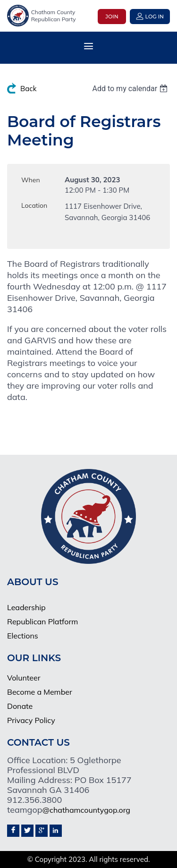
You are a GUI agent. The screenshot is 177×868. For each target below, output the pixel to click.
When (31, 180)
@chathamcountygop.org (86, 810)
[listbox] (131, 89)
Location (34, 205)
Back (28, 89)
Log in (155, 17)
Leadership (26, 607)
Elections (23, 636)
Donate (20, 706)
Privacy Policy (31, 720)
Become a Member (40, 692)
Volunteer (24, 678)
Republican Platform (42, 621)
